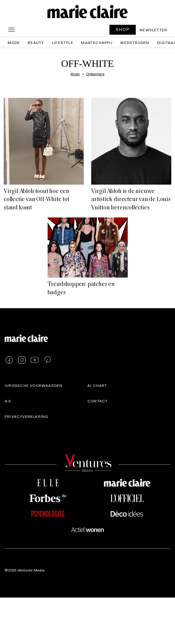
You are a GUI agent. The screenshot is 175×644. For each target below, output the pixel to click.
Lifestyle (63, 42)
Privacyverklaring (26, 416)
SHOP (123, 29)
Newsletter (154, 30)
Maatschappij (97, 42)
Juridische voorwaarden (34, 385)
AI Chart (97, 385)
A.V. (8, 401)
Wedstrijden (135, 42)
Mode (14, 42)
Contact (98, 401)
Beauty (36, 42)
